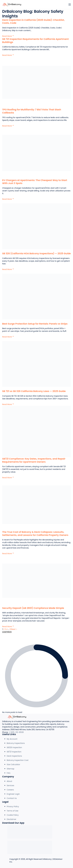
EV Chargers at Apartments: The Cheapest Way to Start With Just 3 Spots (35, 182)
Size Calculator (13, 764)
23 (10, 629)
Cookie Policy (13, 815)
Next (14, 629)
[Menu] (70, 5)
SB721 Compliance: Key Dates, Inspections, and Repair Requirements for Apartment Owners (34, 460)
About (9, 781)
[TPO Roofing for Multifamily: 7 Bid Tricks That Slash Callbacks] (36, 82)
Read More (8, 36)
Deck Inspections (14, 756)
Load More (7, 632)
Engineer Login (13, 794)
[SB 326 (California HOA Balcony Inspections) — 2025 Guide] (36, 226)
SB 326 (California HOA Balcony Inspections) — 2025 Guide (36, 253)
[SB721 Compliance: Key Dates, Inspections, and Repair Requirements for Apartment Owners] (36, 431)
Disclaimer (11, 819)
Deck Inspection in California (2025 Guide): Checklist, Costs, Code (33, 21)
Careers (10, 790)
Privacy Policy (13, 806)
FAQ (9, 773)
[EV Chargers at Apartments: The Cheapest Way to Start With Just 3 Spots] (36, 153)
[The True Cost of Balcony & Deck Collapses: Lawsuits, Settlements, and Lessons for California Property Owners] (36, 505)
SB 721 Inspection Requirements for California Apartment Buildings (35, 40)
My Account (12, 739)
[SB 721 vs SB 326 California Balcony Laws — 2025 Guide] (36, 364)
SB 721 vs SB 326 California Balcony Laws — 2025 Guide (34, 391)
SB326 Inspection (14, 747)
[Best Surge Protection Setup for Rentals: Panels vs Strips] (36, 296)
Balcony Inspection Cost (18, 760)
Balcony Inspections (16, 743)
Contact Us (12, 798)
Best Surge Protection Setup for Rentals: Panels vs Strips (35, 324)
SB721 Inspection (14, 752)
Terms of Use (13, 811)
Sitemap (11, 769)
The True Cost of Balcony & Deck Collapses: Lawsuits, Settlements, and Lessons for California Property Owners (35, 533)
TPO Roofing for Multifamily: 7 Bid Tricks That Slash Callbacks (32, 111)
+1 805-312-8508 (16, 732)
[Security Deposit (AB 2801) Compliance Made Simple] (36, 581)
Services (10, 785)
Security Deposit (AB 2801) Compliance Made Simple (33, 608)
